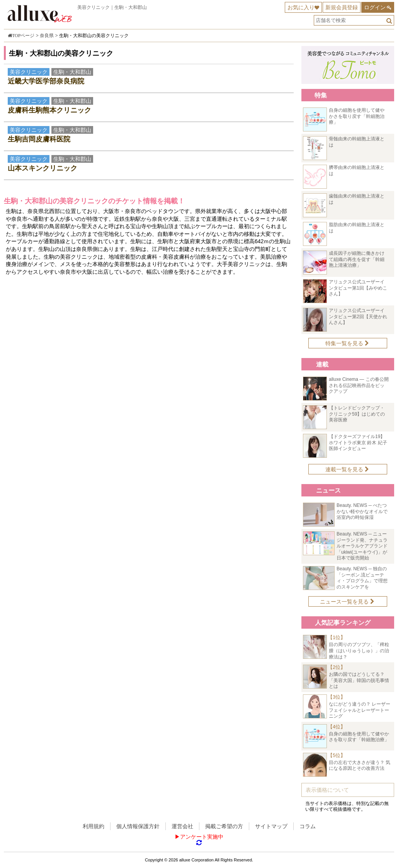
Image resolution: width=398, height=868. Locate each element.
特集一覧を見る (347, 343)
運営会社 (182, 826)
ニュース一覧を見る (347, 602)
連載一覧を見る (347, 469)
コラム (308, 826)
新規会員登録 (342, 7)
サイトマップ (271, 826)
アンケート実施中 (202, 837)
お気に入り (301, 7)
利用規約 (94, 826)
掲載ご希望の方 (224, 826)
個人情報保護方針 (138, 826)
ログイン (375, 7)
